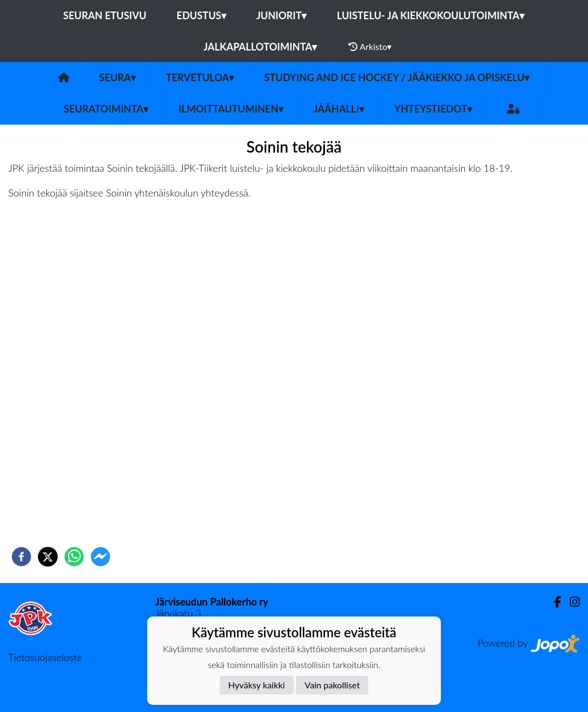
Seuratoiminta (106, 109)
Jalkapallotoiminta (261, 47)
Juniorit (282, 15)
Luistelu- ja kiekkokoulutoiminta (430, 15)
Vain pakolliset (332, 685)
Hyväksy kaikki (257, 685)
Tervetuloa (200, 77)
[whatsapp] (74, 557)
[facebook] (21, 557)
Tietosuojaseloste (45, 657)
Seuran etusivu (105, 15)
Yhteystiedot (433, 109)
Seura (118, 77)
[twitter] (48, 557)
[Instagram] (570, 602)
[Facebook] (553, 602)
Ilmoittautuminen (231, 109)
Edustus (201, 15)
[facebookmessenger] (100, 557)
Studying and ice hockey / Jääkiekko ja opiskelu (397, 77)
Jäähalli (339, 109)
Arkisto (370, 47)
